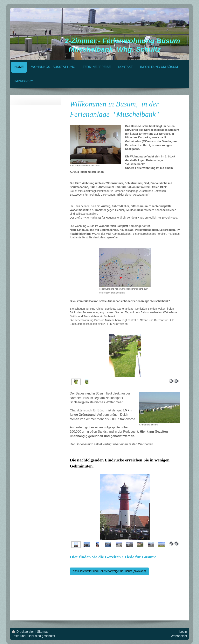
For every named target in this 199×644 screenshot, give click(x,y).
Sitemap (43, 632)
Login (183, 632)
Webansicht (179, 636)
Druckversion (24, 632)
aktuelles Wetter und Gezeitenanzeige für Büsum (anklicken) (109, 571)
